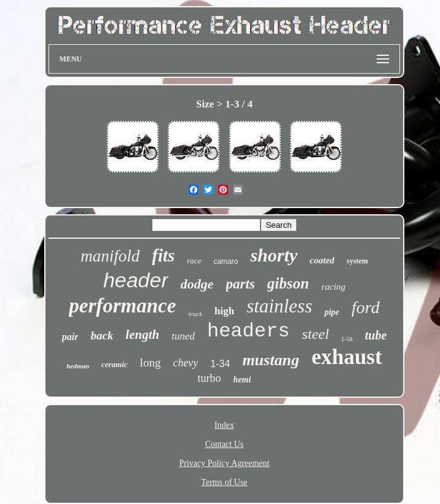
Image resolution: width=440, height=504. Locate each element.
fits (163, 255)
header (136, 280)
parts (241, 284)
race (194, 261)
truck (195, 314)
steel (315, 334)
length (142, 335)
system (357, 261)
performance (122, 306)
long (151, 362)
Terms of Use (224, 482)
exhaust (347, 357)
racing (333, 287)
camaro (226, 262)
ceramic (115, 364)
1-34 (220, 364)
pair (70, 337)
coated (322, 260)
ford (366, 307)
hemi (242, 380)
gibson (288, 283)
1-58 (347, 339)
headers (248, 331)
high (224, 311)
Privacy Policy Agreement (225, 463)
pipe (332, 312)
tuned (183, 336)
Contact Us (225, 444)
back (102, 335)
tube (376, 335)
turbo (210, 378)
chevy (185, 363)
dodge (197, 284)
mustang (271, 360)
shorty (274, 255)
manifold (110, 256)
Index (224, 425)
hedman (78, 366)
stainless (279, 306)
